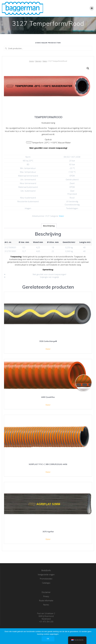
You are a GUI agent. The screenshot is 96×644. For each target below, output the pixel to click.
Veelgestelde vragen (46, 575)
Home (32, 61)
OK (48, 639)
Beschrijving (49, 226)
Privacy (46, 596)
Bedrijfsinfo (46, 570)
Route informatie (46, 601)
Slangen (38, 61)
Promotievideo (46, 579)
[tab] (49, 226)
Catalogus (46, 583)
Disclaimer (46, 592)
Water (45, 61)
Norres (46, 605)
